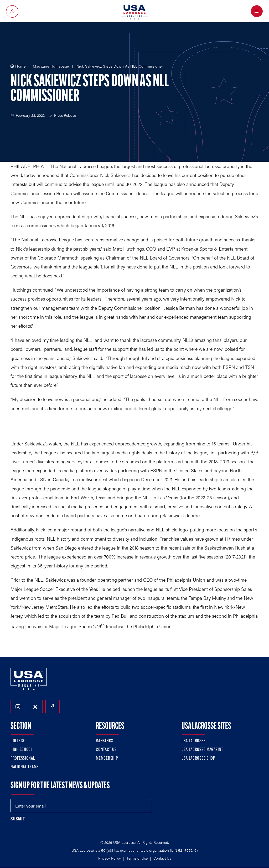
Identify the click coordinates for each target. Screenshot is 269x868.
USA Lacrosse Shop (198, 758)
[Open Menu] (257, 11)
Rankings (105, 741)
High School (22, 750)
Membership (107, 758)
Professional (23, 758)
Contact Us (106, 750)
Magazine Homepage (51, 66)
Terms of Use (137, 858)
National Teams (25, 767)
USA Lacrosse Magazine (203, 750)
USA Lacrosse (194, 741)
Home (20, 66)
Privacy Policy (110, 858)
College (18, 741)
